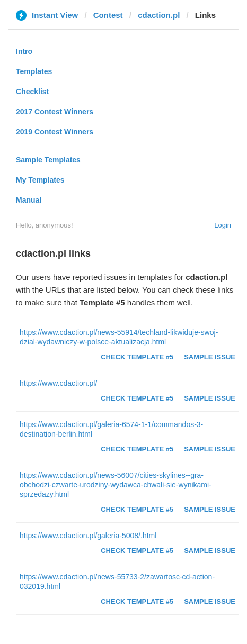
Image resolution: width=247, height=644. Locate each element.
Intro (24, 51)
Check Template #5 (137, 357)
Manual (29, 200)
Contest (108, 15)
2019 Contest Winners (55, 132)
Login (223, 225)
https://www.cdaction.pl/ (58, 383)
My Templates (40, 180)
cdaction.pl (159, 15)
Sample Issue (210, 357)
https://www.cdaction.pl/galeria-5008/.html (88, 536)
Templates (34, 71)
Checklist (32, 92)
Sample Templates (48, 160)
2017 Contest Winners (55, 112)
